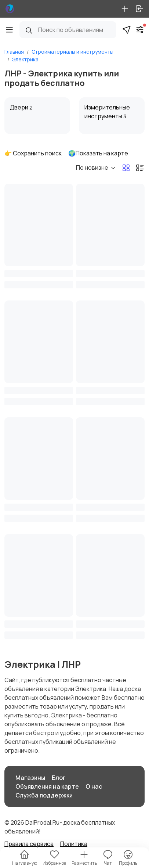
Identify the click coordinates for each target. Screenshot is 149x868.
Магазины (30, 778)
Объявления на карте (47, 786)
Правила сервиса (29, 844)
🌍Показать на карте (98, 153)
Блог (59, 778)
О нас (94, 786)
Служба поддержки (44, 795)
